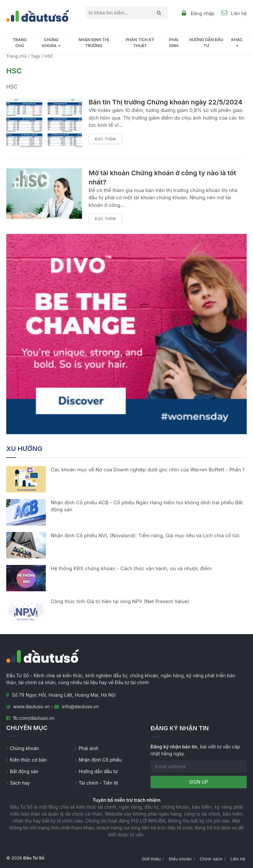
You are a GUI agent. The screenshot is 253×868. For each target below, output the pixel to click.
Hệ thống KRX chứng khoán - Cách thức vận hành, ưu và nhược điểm (131, 568)
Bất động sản (24, 771)
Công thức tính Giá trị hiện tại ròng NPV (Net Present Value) (120, 601)
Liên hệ (239, 13)
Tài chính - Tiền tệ (98, 783)
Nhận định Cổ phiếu (100, 760)
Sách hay (20, 783)
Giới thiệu (152, 859)
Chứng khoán (25, 748)
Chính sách (211, 859)
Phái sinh (174, 43)
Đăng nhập (203, 13)
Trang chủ (20, 43)
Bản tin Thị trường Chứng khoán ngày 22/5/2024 (166, 102)
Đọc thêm (105, 139)
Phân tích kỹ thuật (140, 43)
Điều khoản (180, 859)
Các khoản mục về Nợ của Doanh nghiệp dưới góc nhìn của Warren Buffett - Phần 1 (148, 470)
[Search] (157, 13)
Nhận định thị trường (94, 43)
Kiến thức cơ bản (28, 760)
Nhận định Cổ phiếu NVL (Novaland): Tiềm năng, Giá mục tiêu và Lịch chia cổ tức (145, 535)
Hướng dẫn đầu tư (206, 43)
